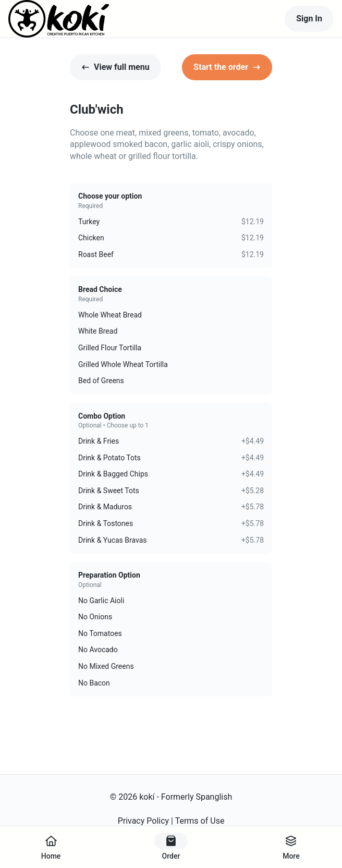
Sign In (309, 19)
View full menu (115, 67)
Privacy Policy (144, 821)
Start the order (227, 67)
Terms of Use (200, 821)
